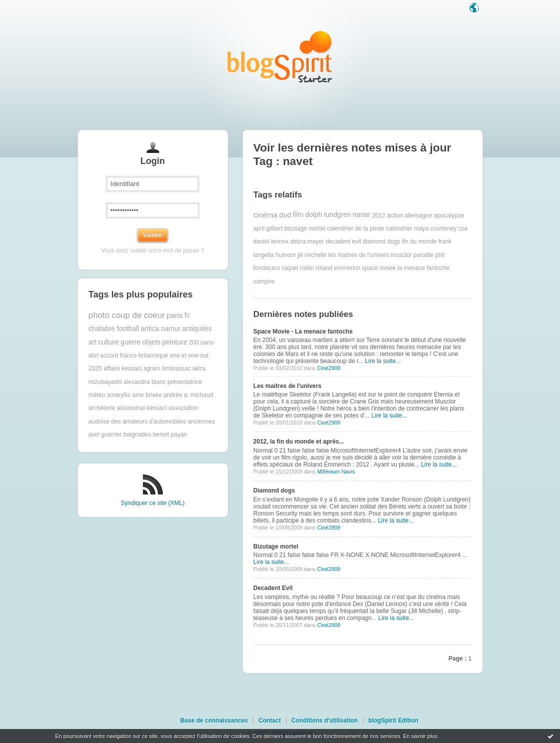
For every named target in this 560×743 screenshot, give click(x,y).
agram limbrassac (167, 368)
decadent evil (343, 241)
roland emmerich (338, 268)
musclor (401, 255)
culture (109, 342)
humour (286, 255)
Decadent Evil (273, 588)
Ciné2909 (329, 368)
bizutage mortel (305, 228)
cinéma (265, 215)
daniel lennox (271, 241)
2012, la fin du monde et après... (298, 441)
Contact (270, 720)
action (395, 215)
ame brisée (147, 395)
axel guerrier (105, 434)
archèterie (102, 408)
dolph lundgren (328, 215)
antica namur (161, 329)
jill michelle (312, 255)
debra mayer (307, 241)
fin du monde (419, 241)
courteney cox (449, 228)
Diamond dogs (274, 490)
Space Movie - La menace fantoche (303, 331)
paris (175, 315)
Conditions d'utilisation (324, 720)
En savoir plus (420, 736)
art (92, 342)
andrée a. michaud (188, 395)
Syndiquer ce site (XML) (152, 503)
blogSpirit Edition (393, 720)
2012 (378, 215)
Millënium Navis (336, 471)
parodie (424, 255)
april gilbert (268, 228)
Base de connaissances (214, 720)
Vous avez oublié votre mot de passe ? (152, 250)
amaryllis (119, 395)
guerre (130, 342)
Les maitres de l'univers (287, 386)
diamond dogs (381, 241)
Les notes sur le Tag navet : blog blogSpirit (280, 56)
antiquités (197, 329)
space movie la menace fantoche (406, 268)
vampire (264, 281)
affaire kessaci (122, 368)
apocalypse (449, 215)
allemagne (418, 215)
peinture (175, 342)
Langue (475, 8)
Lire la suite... (383, 361)
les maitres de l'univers (359, 255)
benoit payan (170, 434)
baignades (137, 434)
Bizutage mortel (276, 546)
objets (152, 342)
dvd (285, 215)
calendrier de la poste (356, 228)
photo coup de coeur (127, 315)
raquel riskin (298, 268)
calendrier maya (407, 228)
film (298, 215)
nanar (361, 215)
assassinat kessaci (142, 408)
